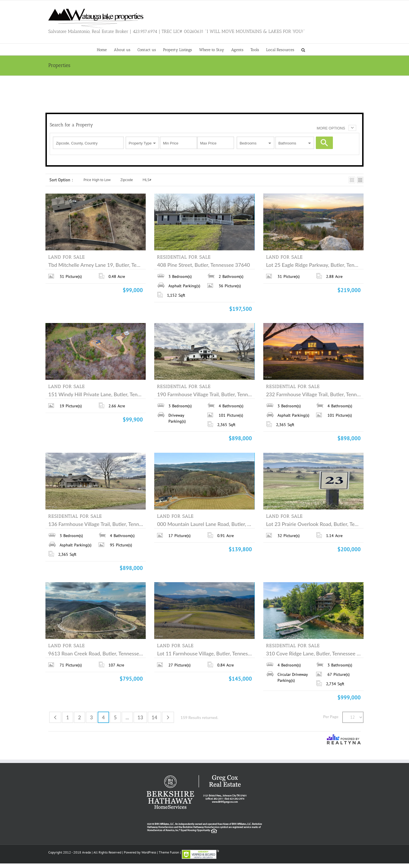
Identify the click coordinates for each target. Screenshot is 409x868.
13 (140, 717)
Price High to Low (97, 180)
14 (155, 717)
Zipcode (127, 180)
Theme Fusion (169, 852)
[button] (303, 49)
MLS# (147, 180)
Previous (55, 717)
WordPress (149, 852)
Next (168, 717)
